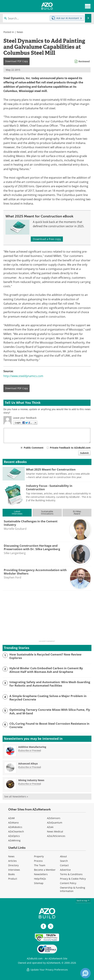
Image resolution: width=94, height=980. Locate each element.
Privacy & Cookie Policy (73, 879)
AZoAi (50, 827)
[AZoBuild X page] (51, 926)
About (63, 856)
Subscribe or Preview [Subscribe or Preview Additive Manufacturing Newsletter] (30, 750)
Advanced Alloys (28, 764)
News (20, 32)
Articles (12, 861)
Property (39, 856)
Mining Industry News (31, 780)
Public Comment (34, 448)
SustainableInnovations (47, 512)
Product (13, 879)
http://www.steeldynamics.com (23, 376)
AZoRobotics (15, 827)
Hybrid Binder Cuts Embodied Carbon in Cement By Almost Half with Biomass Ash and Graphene (46, 670)
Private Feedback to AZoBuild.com (70, 448)
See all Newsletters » (16, 796)
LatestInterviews (17, 512)
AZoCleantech (16, 831)
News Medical (55, 831)
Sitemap (39, 883)
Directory (13, 865)
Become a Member (45, 870)
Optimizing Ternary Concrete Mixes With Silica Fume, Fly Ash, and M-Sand (50, 712)
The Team (40, 865)
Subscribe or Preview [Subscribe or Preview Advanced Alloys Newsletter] (30, 767)
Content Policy (68, 883)
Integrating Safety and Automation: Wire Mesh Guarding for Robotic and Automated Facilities (50, 684)
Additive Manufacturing (32, 747)
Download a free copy (47, 239)
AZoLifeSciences (56, 836)
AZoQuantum (55, 823)
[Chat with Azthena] (85, 973)
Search (64, 861)
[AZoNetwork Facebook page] (43, 926)
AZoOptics (14, 836)
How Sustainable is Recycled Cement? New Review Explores (45, 656)
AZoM (11, 818)
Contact (64, 865)
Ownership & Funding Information (73, 889)
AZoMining (14, 840)
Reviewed (84, 61)
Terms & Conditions (71, 874)
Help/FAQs (40, 879)
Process (38, 861)
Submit (84, 453)
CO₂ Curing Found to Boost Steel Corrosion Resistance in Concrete (49, 725)
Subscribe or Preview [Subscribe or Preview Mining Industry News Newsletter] (30, 784)
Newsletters (41, 874)
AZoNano (13, 823)
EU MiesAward (77, 512)
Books (12, 874)
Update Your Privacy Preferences (47, 970)
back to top (83, 900)
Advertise (65, 870)
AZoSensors (54, 818)
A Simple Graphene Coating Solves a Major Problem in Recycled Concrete (48, 698)
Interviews (14, 870)
